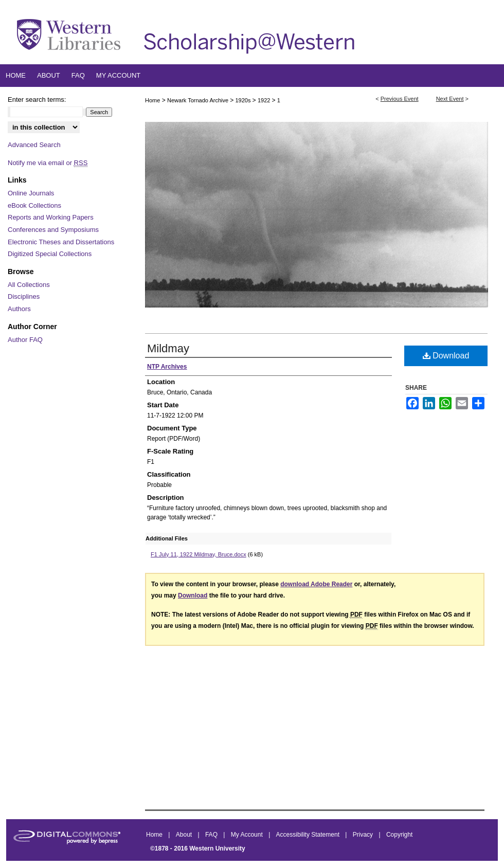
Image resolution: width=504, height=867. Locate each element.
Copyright (399, 835)
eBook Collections (34, 205)
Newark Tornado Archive (199, 100)
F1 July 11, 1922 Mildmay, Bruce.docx (199, 554)
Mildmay (168, 348)
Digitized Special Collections (50, 254)
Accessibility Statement (309, 835)
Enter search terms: (37, 100)
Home (152, 100)
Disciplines (24, 296)
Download (446, 356)
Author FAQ (25, 340)
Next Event (450, 99)
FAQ (212, 835)
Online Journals (31, 193)
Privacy (364, 835)
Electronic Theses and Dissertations (61, 242)
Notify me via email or (48, 163)
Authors (19, 309)
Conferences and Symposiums (53, 230)
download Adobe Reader (316, 584)
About (185, 835)
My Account (248, 835)
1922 (265, 100)
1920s (244, 100)
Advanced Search (34, 145)
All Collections (29, 285)
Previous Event (400, 99)
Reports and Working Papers (51, 217)
